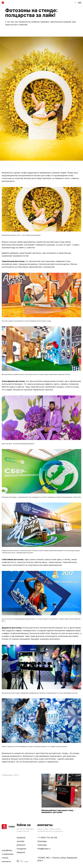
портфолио (7, 850)
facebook (21, 838)
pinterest (21, 845)
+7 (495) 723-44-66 (47, 838)
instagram (21, 849)
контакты (6, 861)
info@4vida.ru (44, 849)
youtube (21, 841)
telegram (21, 852)
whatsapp (42, 841)
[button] (80, 3)
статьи (5, 858)
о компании (8, 854)
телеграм (42, 845)
